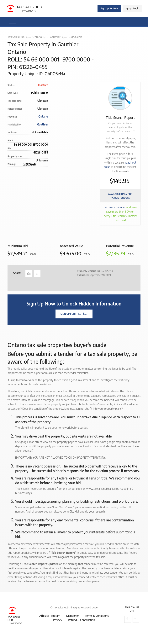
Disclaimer (73, 616)
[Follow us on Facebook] (128, 619)
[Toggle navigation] (12, 22)
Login (132, 8)
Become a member (115, 207)
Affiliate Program (50, 616)
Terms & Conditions (97, 616)
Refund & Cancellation (82, 620)
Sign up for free (109, 8)
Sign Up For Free (74, 314)
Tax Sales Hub (16, 37)
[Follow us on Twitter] (136, 619)
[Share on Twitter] (37, 273)
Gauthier (55, 37)
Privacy (57, 620)
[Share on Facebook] (29, 273)
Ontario (37, 37)
